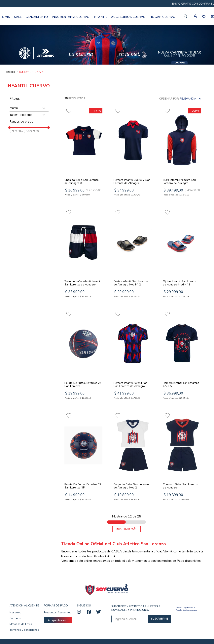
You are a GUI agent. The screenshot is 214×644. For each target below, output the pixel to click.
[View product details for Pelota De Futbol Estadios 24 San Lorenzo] (83, 356)
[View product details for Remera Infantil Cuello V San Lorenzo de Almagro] (133, 153)
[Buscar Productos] (185, 16)
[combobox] (184, 16)
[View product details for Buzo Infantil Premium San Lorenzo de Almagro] (182, 153)
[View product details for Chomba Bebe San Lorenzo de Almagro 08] (83, 153)
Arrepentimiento (58, 620)
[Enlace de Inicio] (11, 72)
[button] (29, 108)
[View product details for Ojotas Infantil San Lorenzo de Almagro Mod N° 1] (182, 254)
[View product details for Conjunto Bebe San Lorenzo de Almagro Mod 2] (133, 457)
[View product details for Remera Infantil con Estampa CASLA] (182, 356)
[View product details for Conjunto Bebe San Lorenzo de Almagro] (182, 457)
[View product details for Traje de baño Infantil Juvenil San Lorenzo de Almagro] (83, 254)
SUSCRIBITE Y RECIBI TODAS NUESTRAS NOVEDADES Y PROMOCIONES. (136, 608)
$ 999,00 (15, 131)
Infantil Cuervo (32, 72)
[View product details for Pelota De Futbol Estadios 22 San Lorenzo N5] (83, 457)
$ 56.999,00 (30, 131)
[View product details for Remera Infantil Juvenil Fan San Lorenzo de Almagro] (133, 356)
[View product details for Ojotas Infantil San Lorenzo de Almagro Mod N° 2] (133, 254)
